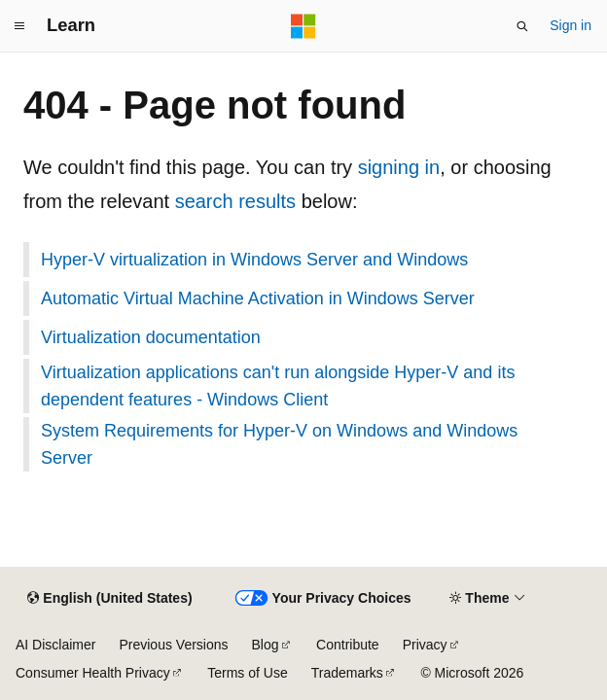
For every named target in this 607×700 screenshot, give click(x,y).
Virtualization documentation (151, 337)
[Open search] (522, 26)
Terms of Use (247, 673)
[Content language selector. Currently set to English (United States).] (109, 599)
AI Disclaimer (55, 645)
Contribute (348, 645)
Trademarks (347, 673)
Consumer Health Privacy (93, 673)
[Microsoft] (303, 26)
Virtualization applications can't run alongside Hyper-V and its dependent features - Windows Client (278, 386)
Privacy (425, 645)
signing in (399, 167)
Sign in (571, 25)
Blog (266, 645)
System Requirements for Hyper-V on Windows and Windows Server (279, 444)
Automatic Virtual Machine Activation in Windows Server (258, 298)
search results (236, 201)
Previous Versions (173, 645)
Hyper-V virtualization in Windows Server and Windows (254, 260)
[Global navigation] (19, 26)
